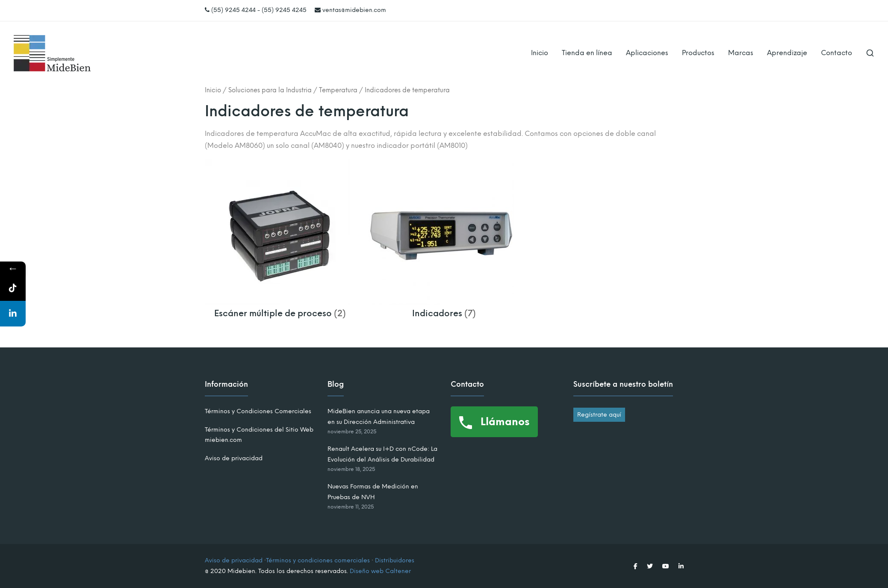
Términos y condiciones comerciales (318, 560)
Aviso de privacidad (234, 458)
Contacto (836, 53)
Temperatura (338, 90)
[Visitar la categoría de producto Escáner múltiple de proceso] (280, 308)
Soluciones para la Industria (270, 90)
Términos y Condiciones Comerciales (258, 411)
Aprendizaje (787, 53)
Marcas (741, 53)
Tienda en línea (587, 53)
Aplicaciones (647, 53)
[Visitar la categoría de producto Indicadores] (444, 308)
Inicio (540, 53)
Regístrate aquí (599, 415)
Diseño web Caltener (380, 571)
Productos (698, 53)
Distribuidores (395, 560)
